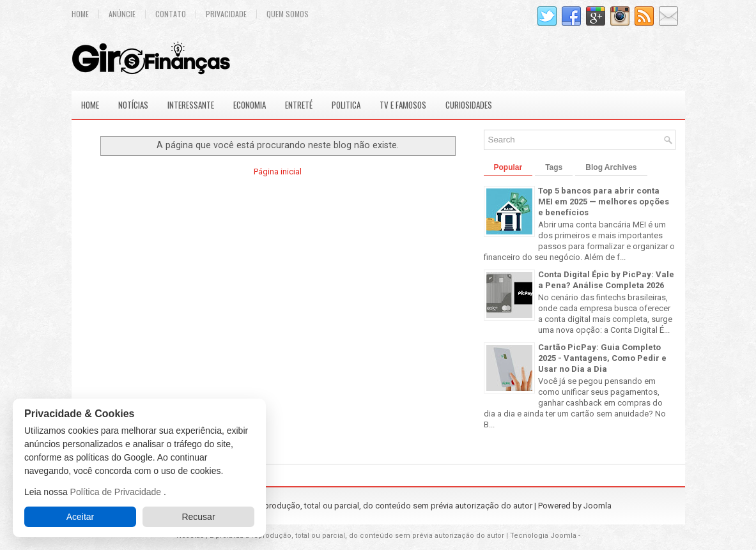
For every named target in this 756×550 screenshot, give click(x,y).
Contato (171, 14)
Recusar (198, 517)
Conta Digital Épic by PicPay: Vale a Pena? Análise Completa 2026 (606, 280)
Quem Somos (288, 14)
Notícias (133, 105)
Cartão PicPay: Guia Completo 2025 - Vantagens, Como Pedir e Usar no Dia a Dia (602, 358)
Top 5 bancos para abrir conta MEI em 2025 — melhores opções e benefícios (604, 202)
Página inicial (278, 172)
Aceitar (81, 517)
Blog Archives (611, 167)
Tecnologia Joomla (543, 536)
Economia (250, 105)
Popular (508, 167)
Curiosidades (469, 105)
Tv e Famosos (403, 105)
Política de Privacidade (117, 492)
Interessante (191, 105)
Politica (346, 105)
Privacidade (226, 14)
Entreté (299, 105)
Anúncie (122, 14)
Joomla (598, 506)
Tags (554, 167)
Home (80, 14)
